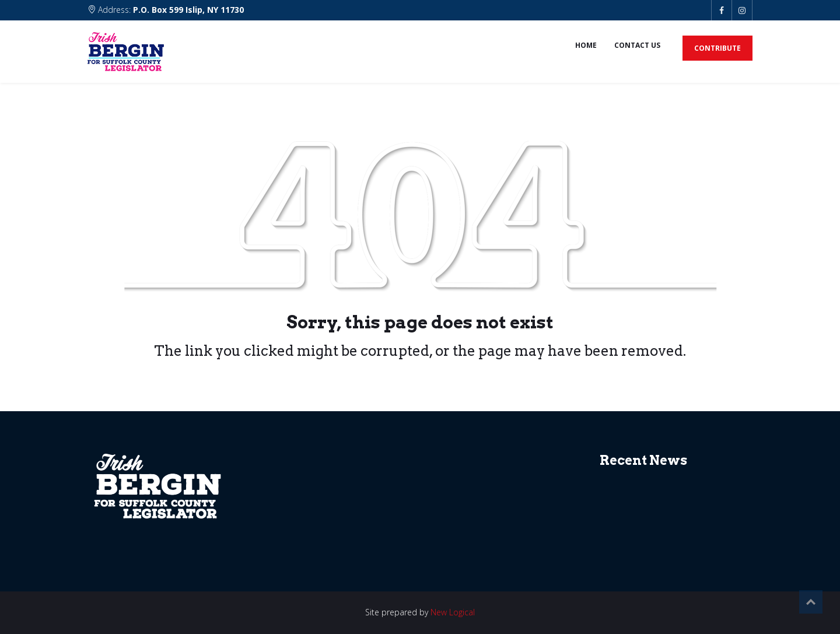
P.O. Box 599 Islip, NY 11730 (188, 10)
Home (586, 45)
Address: (166, 10)
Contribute (717, 48)
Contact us (637, 45)
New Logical (453, 612)
